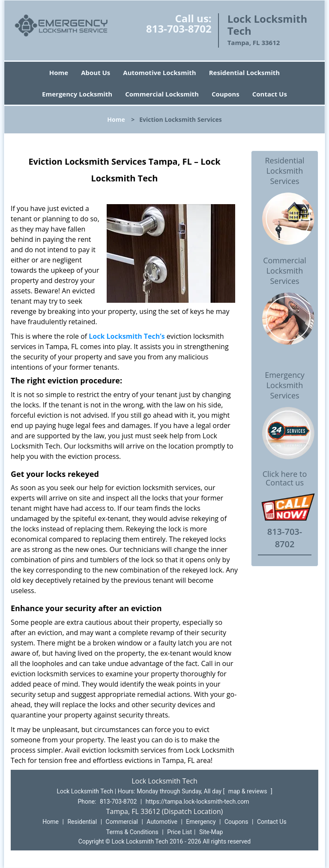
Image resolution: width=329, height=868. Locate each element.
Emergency (201, 822)
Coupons (226, 94)
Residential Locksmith (245, 72)
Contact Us (270, 94)
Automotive (162, 822)
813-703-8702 (179, 29)
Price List (179, 832)
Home (59, 72)
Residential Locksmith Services (284, 171)
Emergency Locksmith (77, 94)
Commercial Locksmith (162, 94)
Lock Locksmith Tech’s (127, 336)
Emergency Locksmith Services (285, 385)
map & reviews (248, 791)
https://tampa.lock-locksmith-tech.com (197, 802)
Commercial (122, 822)
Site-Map (211, 832)
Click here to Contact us (285, 479)
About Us (96, 72)
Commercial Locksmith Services (285, 271)
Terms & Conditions (132, 832)
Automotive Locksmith (159, 72)
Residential (82, 822)
